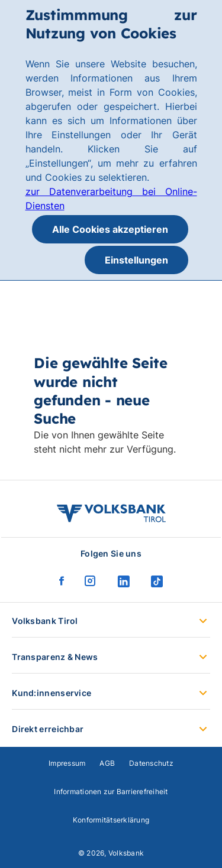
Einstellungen (136, 260)
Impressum (67, 763)
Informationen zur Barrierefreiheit (111, 791)
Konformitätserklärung (111, 820)
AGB (107, 763)
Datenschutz (151, 763)
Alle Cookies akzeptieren (110, 229)
